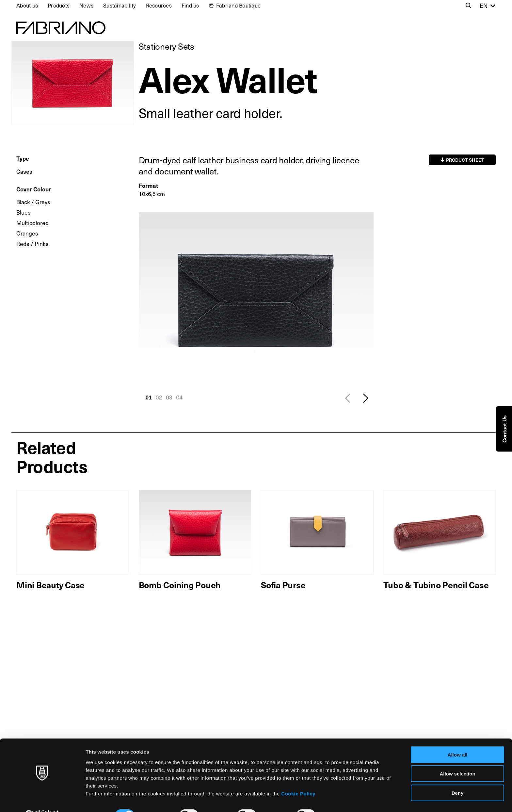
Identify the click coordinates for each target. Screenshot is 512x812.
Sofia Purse (283, 585)
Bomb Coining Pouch (180, 585)
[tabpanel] (256, 300)
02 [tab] (159, 398)
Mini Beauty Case (50, 585)
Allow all (458, 739)
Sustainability (120, 5)
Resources (159, 5)
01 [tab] (149, 398)
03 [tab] (169, 398)
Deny (458, 777)
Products (59, 5)
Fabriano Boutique (238, 5)
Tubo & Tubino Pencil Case (436, 585)
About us (27, 5)
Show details (343, 799)
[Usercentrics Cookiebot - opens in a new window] (42, 799)
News (86, 5)
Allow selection (457, 758)
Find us (190, 5)
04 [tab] (179, 398)
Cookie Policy (298, 778)
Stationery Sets (167, 46)
